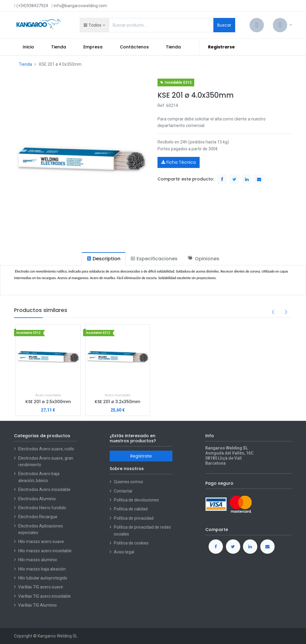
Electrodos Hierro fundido (42, 508)
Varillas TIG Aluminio (38, 605)
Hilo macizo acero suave (41, 541)
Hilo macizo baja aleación (42, 569)
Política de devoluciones (136, 500)
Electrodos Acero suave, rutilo (46, 449)
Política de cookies (131, 543)
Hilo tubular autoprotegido (43, 578)
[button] (94, 25)
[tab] (104, 259)
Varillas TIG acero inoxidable (45, 596)
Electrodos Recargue (38, 517)
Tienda (25, 64)
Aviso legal (124, 552)
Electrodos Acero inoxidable (45, 489)
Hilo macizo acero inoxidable (45, 551)
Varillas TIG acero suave (41, 587)
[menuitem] (28, 47)
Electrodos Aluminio (38, 499)
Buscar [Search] (224, 25)
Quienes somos (128, 482)
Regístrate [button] (141, 456)
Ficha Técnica (179, 162)
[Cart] (257, 25)
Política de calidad (131, 509)
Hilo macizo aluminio (38, 560)
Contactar (123, 491)
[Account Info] (282, 25)
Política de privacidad (134, 518)
